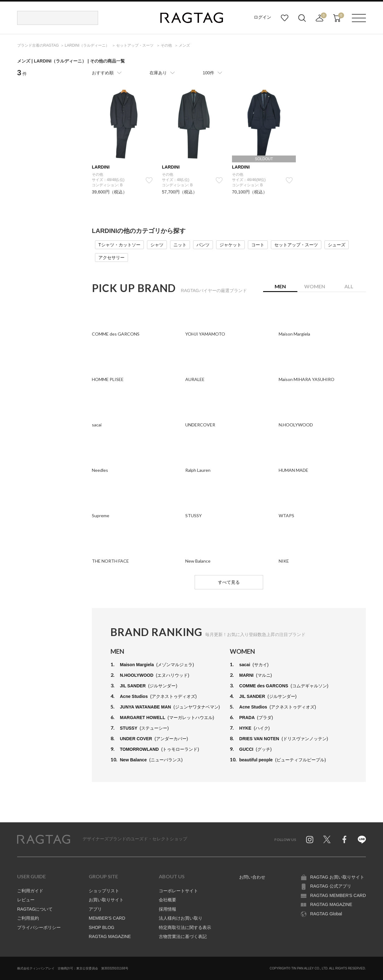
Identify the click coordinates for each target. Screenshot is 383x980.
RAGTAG (44, 839)
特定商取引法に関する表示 (185, 927)
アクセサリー (111, 258)
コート (258, 245)
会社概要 (168, 900)
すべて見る (229, 582)
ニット (180, 245)
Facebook (344, 839)
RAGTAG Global (326, 914)
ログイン (262, 17)
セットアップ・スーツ (296, 245)
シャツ (157, 245)
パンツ (203, 245)
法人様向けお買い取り (181, 918)
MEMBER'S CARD (107, 918)
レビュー (26, 900)
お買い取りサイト (106, 900)
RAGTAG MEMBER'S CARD (338, 895)
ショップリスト (104, 891)
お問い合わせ (252, 877)
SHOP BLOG (102, 927)
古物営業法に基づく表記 (183, 936)
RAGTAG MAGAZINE (110, 936)
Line (362, 839)
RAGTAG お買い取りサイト (337, 877)
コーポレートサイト (178, 891)
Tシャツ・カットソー (119, 245)
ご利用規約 (28, 918)
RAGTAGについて (35, 909)
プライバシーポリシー (39, 927)
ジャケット (230, 245)
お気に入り (285, 18)
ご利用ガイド (30, 891)
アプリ (95, 909)
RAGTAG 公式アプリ (331, 886)
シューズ (337, 245)
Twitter (327, 839)
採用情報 (168, 909)
